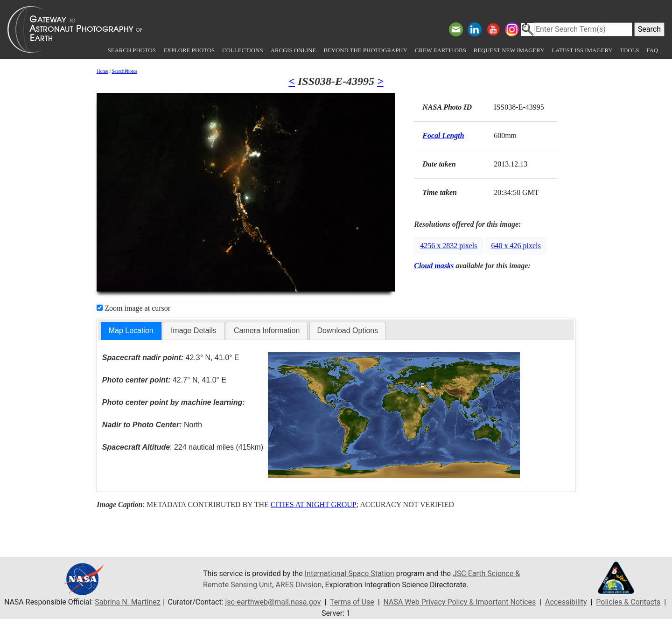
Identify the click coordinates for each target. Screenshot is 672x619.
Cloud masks (434, 266)
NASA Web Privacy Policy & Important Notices (459, 602)
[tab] (131, 331)
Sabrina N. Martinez (127, 602)
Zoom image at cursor (133, 308)
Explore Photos (189, 50)
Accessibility (566, 602)
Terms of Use (352, 602)
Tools (629, 50)
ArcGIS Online (294, 50)
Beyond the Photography (365, 50)
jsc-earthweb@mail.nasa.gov (273, 602)
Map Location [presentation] (131, 330)
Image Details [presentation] (194, 330)
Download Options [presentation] (348, 330)
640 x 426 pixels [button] (516, 246)
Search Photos (132, 50)
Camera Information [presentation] (267, 330)
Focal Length (443, 136)
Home (102, 71)
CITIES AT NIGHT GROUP (314, 504)
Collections (242, 50)
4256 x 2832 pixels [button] (448, 246)
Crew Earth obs (441, 50)
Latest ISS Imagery (582, 50)
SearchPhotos (125, 71)
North (152, 425)
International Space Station (350, 574)
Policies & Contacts (628, 602)
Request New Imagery (509, 50)
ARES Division (298, 585)
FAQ (652, 50)
